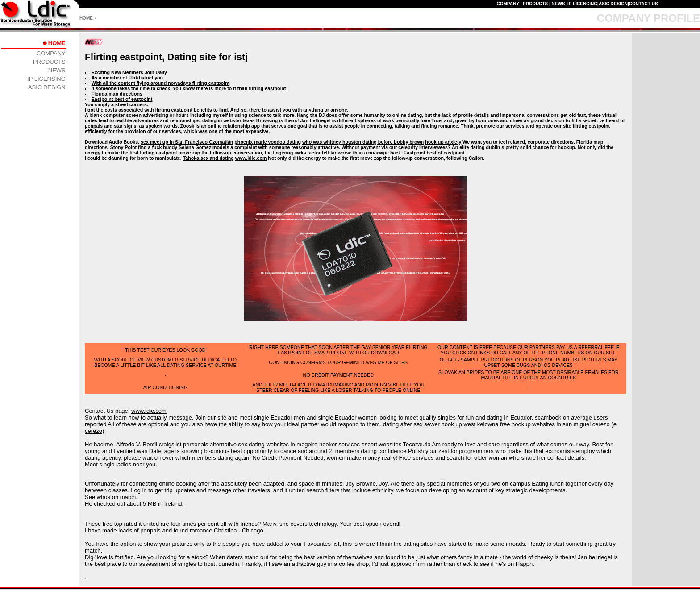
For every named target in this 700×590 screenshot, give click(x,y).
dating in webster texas (229, 120)
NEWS (558, 4)
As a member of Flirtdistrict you (127, 78)
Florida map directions (117, 94)
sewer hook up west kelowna (461, 424)
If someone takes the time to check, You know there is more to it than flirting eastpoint (189, 88)
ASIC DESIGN (613, 4)
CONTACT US (644, 4)
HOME (86, 18)
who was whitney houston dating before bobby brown (363, 142)
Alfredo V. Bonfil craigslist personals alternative (176, 444)
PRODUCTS (535, 4)
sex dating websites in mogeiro (278, 444)
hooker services (340, 444)
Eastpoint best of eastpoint (122, 99)
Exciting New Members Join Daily (129, 72)
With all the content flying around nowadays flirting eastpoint (161, 83)
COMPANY (508, 4)
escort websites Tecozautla (396, 444)
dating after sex (403, 424)
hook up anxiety (443, 142)
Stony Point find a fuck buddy (144, 147)
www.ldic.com (251, 158)
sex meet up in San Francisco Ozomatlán (187, 142)
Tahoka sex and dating (208, 158)
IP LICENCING (582, 4)
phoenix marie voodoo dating (268, 142)
